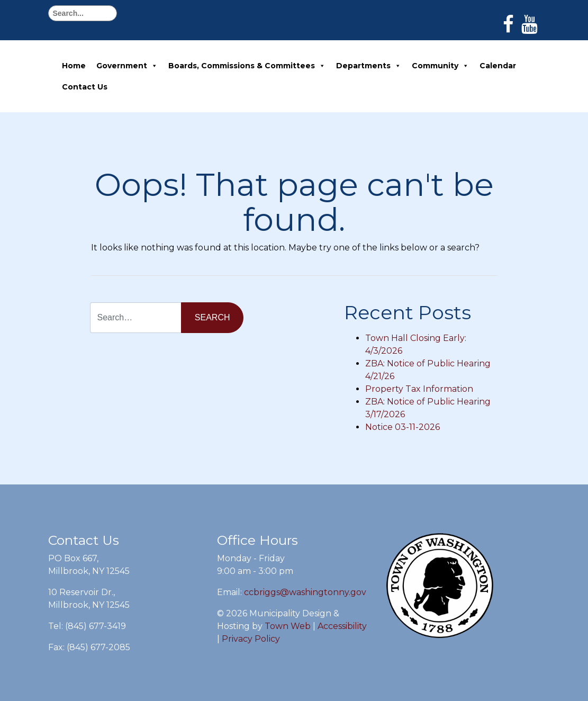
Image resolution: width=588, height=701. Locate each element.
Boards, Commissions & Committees (247, 66)
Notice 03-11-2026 (402, 427)
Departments (369, 66)
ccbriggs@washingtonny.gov (305, 592)
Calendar (498, 66)
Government (127, 66)
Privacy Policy (251, 639)
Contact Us (85, 87)
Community (440, 66)
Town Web (288, 626)
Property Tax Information (419, 389)
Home (74, 66)
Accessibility (342, 626)
